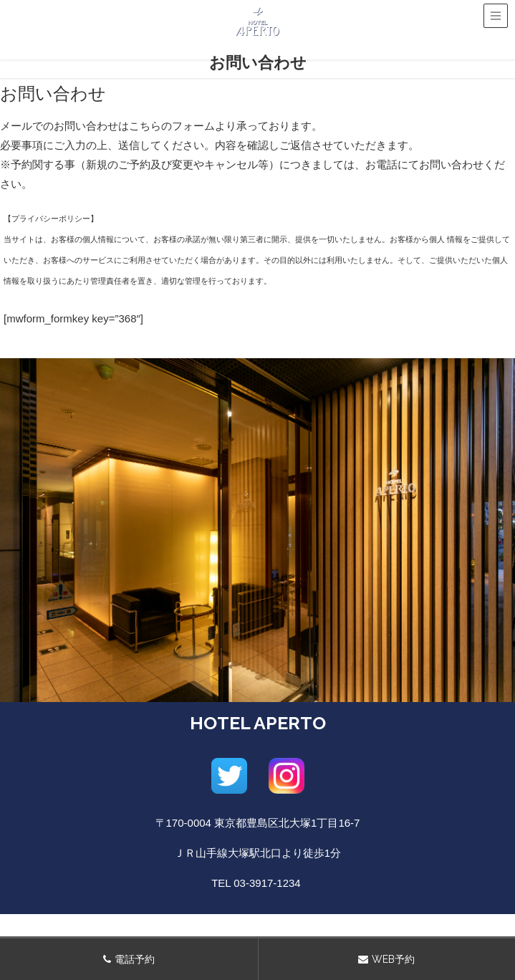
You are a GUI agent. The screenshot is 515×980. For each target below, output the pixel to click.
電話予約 (135, 959)
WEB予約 (393, 959)
